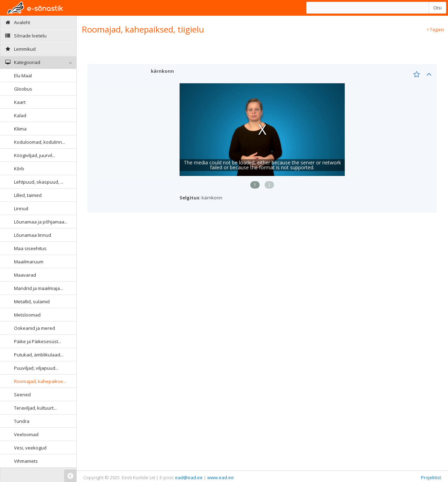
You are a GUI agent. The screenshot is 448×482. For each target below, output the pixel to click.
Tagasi (435, 29)
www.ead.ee (220, 477)
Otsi (437, 8)
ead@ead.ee (189, 477)
